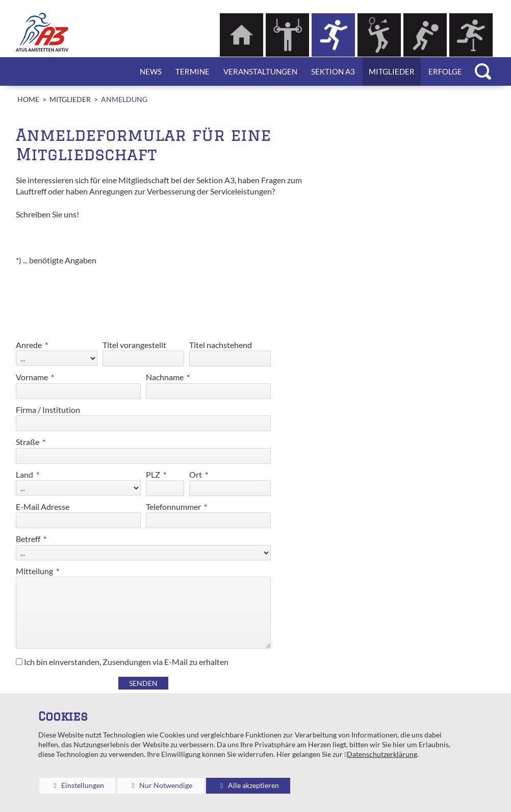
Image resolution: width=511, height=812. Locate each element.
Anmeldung (124, 100)
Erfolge (445, 71)
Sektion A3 (333, 71)
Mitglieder (392, 71)
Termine (193, 71)
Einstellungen (72, 787)
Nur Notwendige (155, 787)
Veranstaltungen (260, 71)
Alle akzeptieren (242, 785)
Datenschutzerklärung (382, 754)
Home (28, 100)
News (151, 71)
